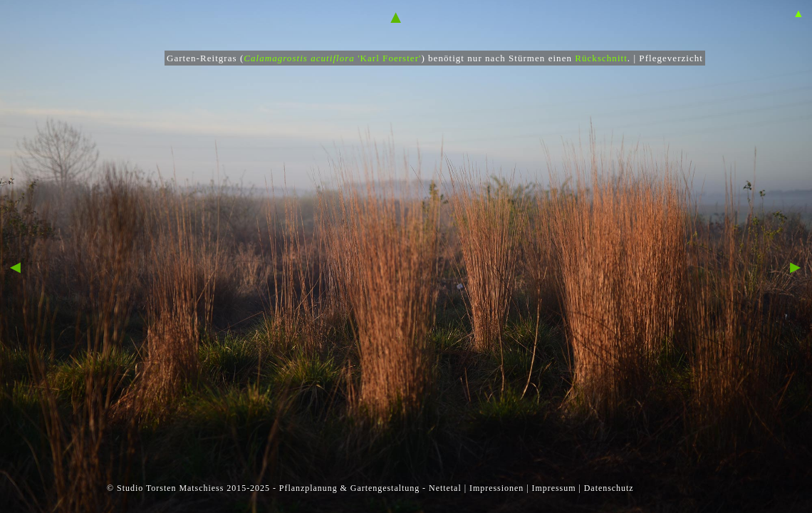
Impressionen (496, 488)
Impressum (553, 488)
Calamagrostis (276, 58)
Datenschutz (609, 488)
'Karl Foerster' (366, 58)
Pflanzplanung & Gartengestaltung (349, 488)
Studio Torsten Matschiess (170, 488)
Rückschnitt (601, 58)
